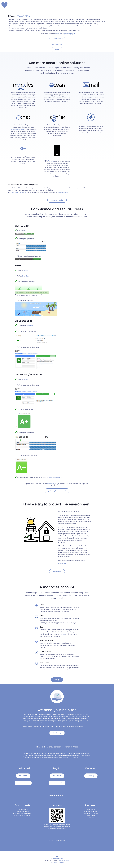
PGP (25, 192)
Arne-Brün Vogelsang (64, 860)
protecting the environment (57, 491)
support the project (69, 34)
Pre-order (51, 161)
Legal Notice (54, 863)
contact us (51, 484)
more (57, 49)
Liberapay (91, 776)
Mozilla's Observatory (55, 477)
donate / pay (57, 733)
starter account (23, 783)
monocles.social (63, 192)
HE (62, 44)
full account (23, 776)
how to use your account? (57, 38)
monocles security (57, 200)
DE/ (55, 44)
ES (59, 44)
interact (62, 634)
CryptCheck (26, 276)
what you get (57, 572)
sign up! (57, 680)
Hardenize (26, 270)
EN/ (53, 44)
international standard (17, 129)
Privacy (61, 863)
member (58, 34)
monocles (23, 16)
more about (62, 564)
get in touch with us (17, 192)
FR (57, 44)
